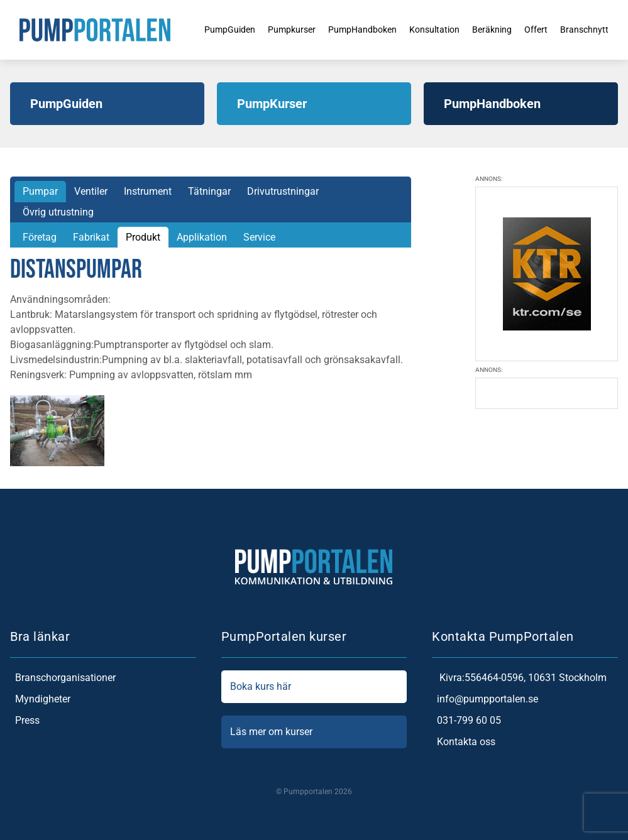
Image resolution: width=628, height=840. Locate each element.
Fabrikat (91, 237)
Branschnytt (591, 29)
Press (25, 721)
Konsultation (428, 29)
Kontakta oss (464, 742)
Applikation (202, 237)
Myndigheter (40, 699)
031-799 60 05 (466, 721)
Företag (40, 237)
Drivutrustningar (283, 191)
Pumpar (40, 191)
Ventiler (91, 191)
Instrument (148, 191)
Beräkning (491, 29)
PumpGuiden (202, 29)
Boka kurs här (314, 687)
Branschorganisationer (63, 678)
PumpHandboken (349, 29)
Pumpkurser (271, 29)
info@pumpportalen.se (485, 699)
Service (259, 237)
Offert (539, 29)
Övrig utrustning (58, 212)
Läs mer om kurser (314, 732)
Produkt (143, 237)
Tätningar (209, 191)
